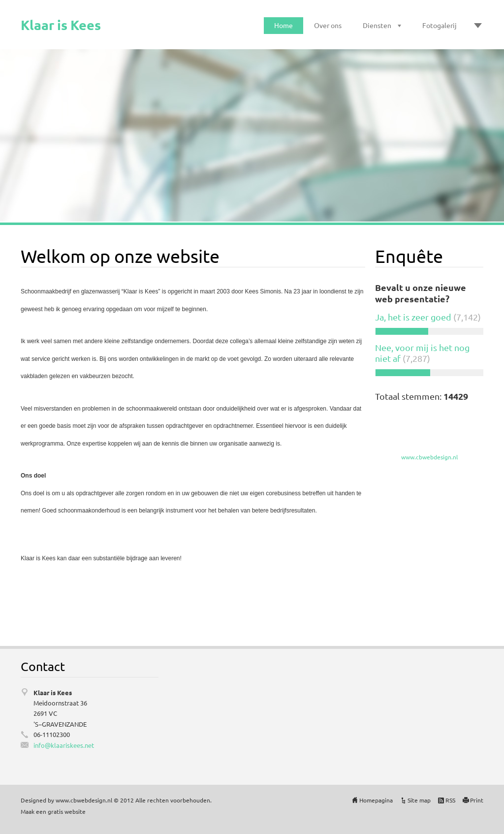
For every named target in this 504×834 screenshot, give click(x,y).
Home (283, 25)
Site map (419, 800)
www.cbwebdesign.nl (429, 457)
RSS (450, 800)
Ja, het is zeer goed (413, 317)
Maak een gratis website (53, 811)
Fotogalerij (440, 25)
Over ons (328, 25)
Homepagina (376, 800)
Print (477, 800)
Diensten (377, 25)
